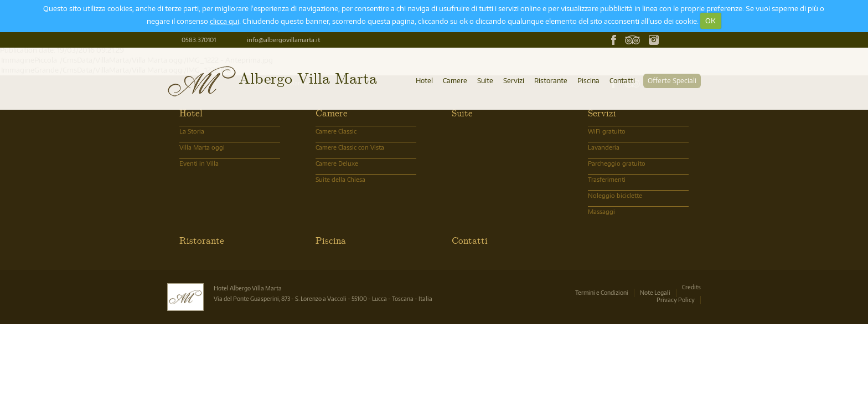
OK (711, 21)
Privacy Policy (676, 300)
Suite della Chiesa (340, 179)
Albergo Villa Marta (308, 77)
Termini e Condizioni (602, 292)
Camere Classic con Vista (350, 147)
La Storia (192, 131)
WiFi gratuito (607, 131)
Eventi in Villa (199, 163)
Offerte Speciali (672, 80)
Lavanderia (604, 147)
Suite (485, 80)
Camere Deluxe (337, 163)
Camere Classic (336, 131)
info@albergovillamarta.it (283, 40)
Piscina (588, 80)
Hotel (424, 80)
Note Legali (655, 292)
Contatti (622, 80)
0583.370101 (199, 40)
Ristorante (551, 80)
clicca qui (224, 21)
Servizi (514, 80)
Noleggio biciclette (615, 195)
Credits (691, 287)
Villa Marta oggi (202, 147)
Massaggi (601, 211)
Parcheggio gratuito (617, 163)
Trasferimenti (607, 179)
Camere (455, 80)
